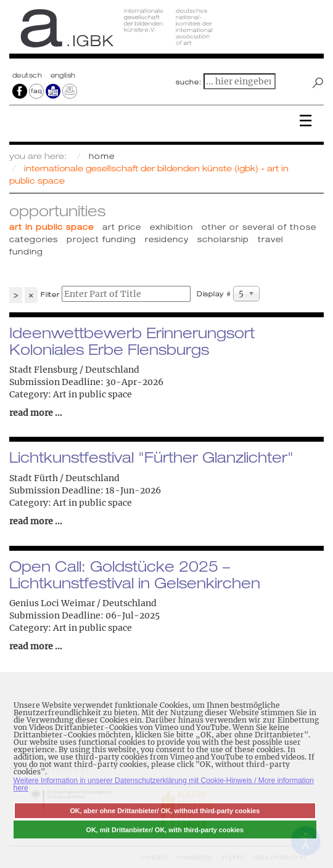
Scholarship (223, 239)
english (63, 75)
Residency (167, 239)
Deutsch (28, 75)
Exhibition (171, 227)
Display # (214, 294)
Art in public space (51, 227)
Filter (50, 294)
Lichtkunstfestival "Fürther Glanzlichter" (151, 457)
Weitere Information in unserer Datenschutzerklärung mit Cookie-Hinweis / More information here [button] (164, 784)
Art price (122, 227)
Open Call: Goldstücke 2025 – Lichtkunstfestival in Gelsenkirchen (135, 574)
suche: (189, 82)
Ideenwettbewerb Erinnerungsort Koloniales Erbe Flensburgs (132, 341)
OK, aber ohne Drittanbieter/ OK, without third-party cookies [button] (165, 811)
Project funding (101, 239)
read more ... (36, 413)
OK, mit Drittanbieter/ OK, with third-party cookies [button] (165, 830)
